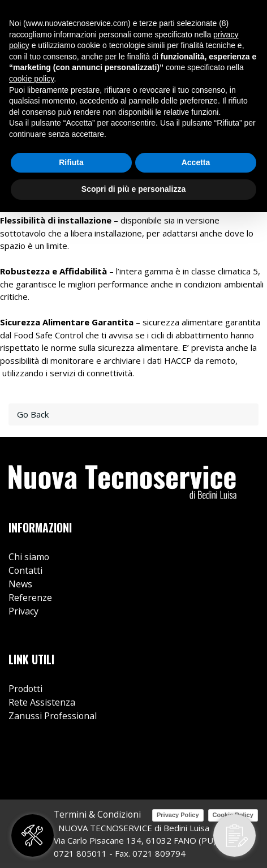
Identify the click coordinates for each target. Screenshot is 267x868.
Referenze (30, 598)
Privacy (23, 611)
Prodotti (25, 689)
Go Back (33, 414)
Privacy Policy (178, 815)
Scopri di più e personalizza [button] (133, 189)
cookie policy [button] (31, 79)
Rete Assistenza (42, 702)
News (20, 584)
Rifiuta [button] (71, 162)
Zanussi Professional (53, 716)
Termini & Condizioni (97, 814)
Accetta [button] (196, 162)
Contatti (25, 570)
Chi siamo (29, 557)
